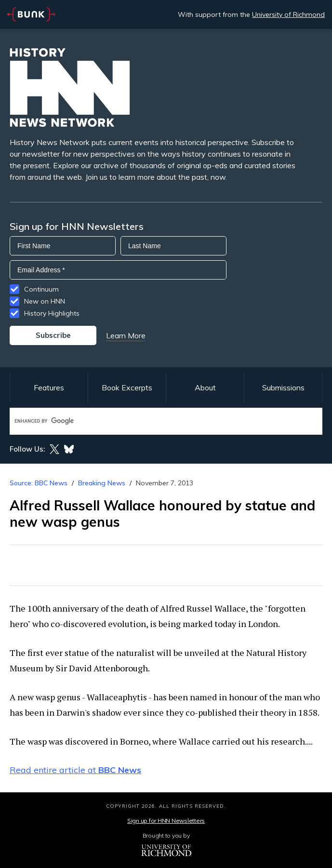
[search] (156, 421)
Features (49, 387)
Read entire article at (75, 770)
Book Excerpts (127, 387)
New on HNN (45, 301)
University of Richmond (288, 14)
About (205, 387)
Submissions (283, 387)
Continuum (41, 289)
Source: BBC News (39, 483)
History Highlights (52, 313)
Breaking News (102, 483)
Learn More (126, 335)
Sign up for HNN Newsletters (166, 821)
